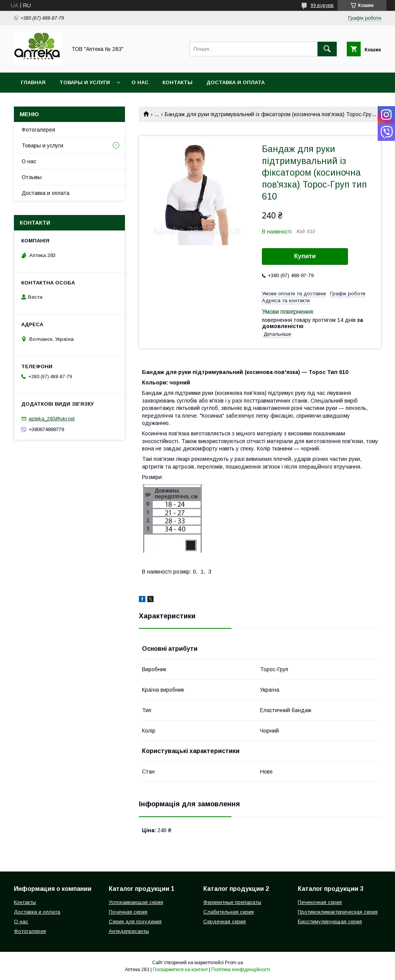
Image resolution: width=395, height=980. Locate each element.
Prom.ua (234, 963)
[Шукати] (327, 49)
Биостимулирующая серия (330, 922)
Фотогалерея (38, 130)
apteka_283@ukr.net (51, 419)
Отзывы (32, 177)
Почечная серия (128, 912)
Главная (33, 82)
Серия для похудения (135, 922)
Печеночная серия (320, 902)
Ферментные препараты (232, 902)
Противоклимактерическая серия (338, 912)
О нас (140, 82)
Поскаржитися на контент (180, 970)
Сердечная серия (225, 922)
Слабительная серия (229, 912)
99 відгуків (322, 5)
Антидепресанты (129, 931)
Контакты (177, 82)
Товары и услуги (85, 82)
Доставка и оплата (235, 82)
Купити (305, 256)
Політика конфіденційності (241, 970)
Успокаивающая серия (136, 902)
